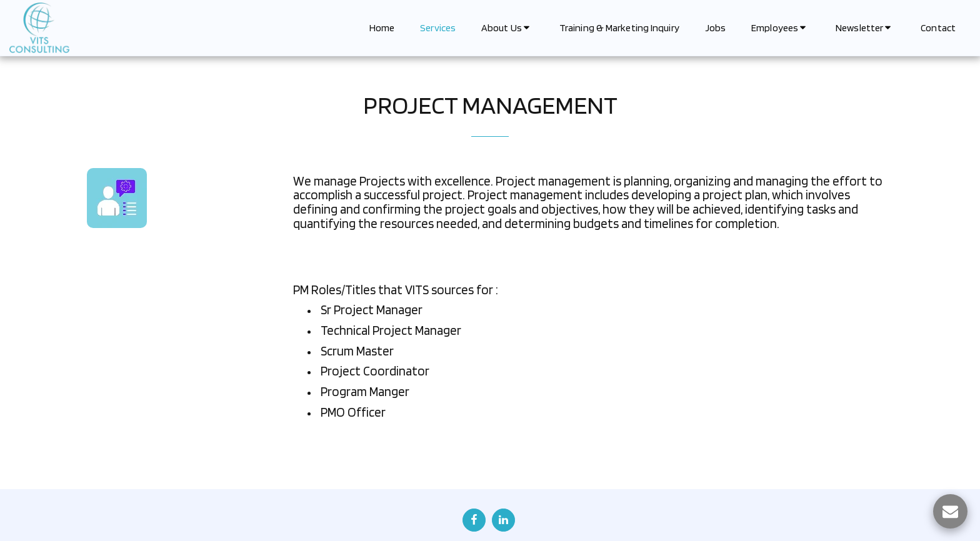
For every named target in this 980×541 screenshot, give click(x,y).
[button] (507, 28)
